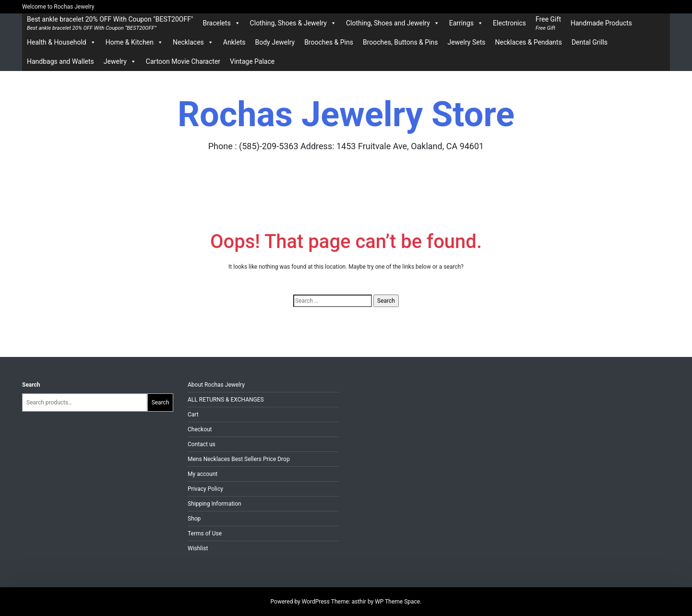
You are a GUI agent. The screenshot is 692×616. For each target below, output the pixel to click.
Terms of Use (205, 533)
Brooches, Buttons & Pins (400, 42)
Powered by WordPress (301, 602)
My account (203, 474)
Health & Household (61, 42)
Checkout (200, 429)
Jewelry (120, 61)
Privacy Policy (205, 489)
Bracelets (221, 23)
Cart (193, 415)
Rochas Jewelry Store (346, 114)
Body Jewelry (275, 42)
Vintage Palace (252, 61)
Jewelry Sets (466, 42)
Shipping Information (215, 504)
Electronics (509, 23)
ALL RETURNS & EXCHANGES (226, 400)
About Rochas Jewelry (216, 385)
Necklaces (193, 42)
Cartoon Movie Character (183, 61)
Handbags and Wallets (60, 61)
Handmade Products (601, 23)
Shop (194, 519)
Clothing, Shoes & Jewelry (293, 23)
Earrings (466, 23)
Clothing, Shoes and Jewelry (393, 23)
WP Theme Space (397, 602)
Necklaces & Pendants (528, 42)
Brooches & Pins (329, 42)
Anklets (234, 42)
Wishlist (198, 548)
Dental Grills (590, 42)
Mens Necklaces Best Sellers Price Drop (239, 459)
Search (31, 385)
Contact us (202, 444)
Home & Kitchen (134, 42)
